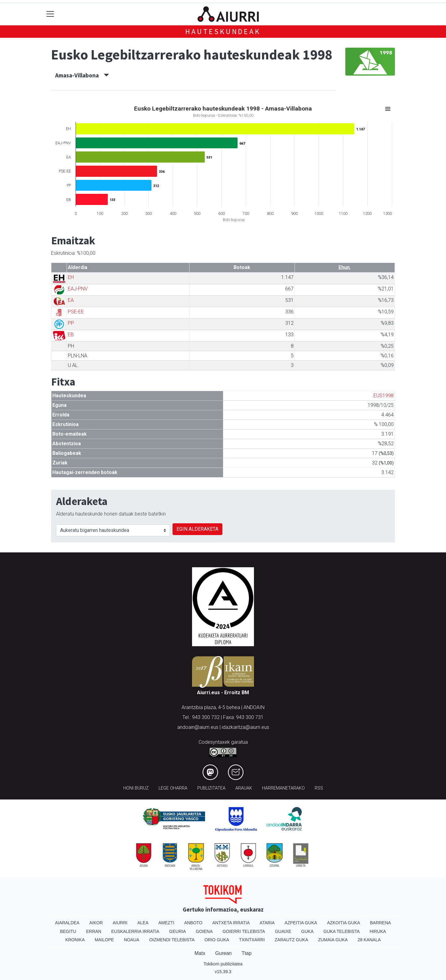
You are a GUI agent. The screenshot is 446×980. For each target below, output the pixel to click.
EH (71, 277)
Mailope (104, 940)
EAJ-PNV (78, 289)
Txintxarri (252, 940)
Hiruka (378, 931)
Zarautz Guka (291, 940)
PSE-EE (76, 312)
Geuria (177, 931)
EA (71, 300)
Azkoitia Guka (344, 923)
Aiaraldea (67, 923)
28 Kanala (369, 940)
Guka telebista (341, 931)
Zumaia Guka (333, 940)
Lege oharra (173, 788)
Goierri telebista (244, 931)
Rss (319, 788)
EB (71, 335)
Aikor (96, 923)
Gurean (223, 953)
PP (71, 323)
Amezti (166, 923)
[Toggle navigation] (50, 14)
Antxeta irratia (231, 923)
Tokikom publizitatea (223, 964)
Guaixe (283, 931)
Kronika (75, 940)
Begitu (68, 931)
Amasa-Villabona (82, 75)
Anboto (193, 923)
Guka (308, 931)
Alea (143, 923)
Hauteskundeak (223, 31)
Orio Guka (217, 940)
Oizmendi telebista (172, 940)
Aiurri (120, 923)
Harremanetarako (283, 788)
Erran (94, 931)
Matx (200, 953)
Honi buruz (136, 788)
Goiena (204, 931)
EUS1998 (384, 396)
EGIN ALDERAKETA (197, 529)
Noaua (132, 940)
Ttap (247, 953)
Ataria (267, 923)
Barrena (380, 923)
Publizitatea (211, 788)
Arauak (244, 788)
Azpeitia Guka (301, 923)
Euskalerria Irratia (135, 931)
